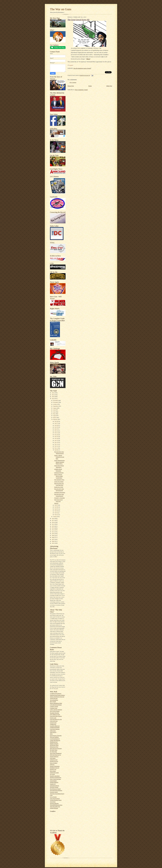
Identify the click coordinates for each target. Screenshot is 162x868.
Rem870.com (53, 769)
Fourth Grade (53, 718)
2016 (53, 522)
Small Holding (53, 781)
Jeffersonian (53, 731)
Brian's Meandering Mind (56, 703)
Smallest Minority (54, 782)
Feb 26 (56, 425)
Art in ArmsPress (54, 700)
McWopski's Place (54, 745)
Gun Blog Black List (55, 726)
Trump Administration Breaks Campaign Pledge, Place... (59, 462)
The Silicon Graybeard (55, 789)
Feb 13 (56, 444)
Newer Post (71, 86)
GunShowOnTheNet (55, 727)
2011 (53, 532)
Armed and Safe (54, 698)
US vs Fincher (53, 797)
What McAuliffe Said (55, 807)
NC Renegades (53, 752)
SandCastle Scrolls (54, 773)
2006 (53, 541)
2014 (53, 526)
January (55, 517)
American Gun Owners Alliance (57, 695)
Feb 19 (56, 437)
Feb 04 (56, 511)
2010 (53, 534)
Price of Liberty (54, 763)
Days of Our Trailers (55, 711)
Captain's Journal (54, 706)
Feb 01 (56, 515)
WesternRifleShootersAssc (56, 805)
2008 (53, 537)
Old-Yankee (53, 758)
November (56, 402)
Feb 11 (56, 448)
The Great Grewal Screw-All (78, 20)
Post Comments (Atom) (81, 90)
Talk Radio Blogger (55, 786)
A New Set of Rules (59, 482)
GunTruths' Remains (55, 729)
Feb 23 (56, 429)
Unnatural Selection (59, 473)
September (56, 406)
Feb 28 (56, 421)
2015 (53, 524)
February (55, 419)
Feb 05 (56, 509)
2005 (53, 543)
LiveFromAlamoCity (55, 739)
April (55, 416)
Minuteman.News (54, 747)
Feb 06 (56, 507)
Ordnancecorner (54, 760)
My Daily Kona (54, 750)
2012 (53, 530)
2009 (53, 536)
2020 (53, 397)
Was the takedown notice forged (82, 68)
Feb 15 (56, 440)
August (55, 408)
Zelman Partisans (54, 808)
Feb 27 (56, 423)
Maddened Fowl (54, 742)
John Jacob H (53, 732)
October (55, 404)
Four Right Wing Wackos (56, 716)
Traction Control (54, 792)
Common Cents (54, 708)
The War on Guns (61, 9)
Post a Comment (73, 82)
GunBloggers (53, 724)
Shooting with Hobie (55, 776)
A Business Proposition (60, 492)
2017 (53, 520)
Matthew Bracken (54, 744)
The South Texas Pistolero (56, 790)
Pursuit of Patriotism (55, 766)
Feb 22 (56, 431)
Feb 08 (56, 450)
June (54, 412)
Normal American (54, 756)
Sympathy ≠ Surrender (59, 498)
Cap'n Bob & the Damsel (56, 705)
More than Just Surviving (56, 748)
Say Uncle (52, 774)
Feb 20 (56, 435)
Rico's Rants (53, 771)
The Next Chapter (54, 787)
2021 (53, 395)
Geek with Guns (54, 721)
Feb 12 (56, 446)
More (88, 59)
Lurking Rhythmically (55, 740)
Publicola (52, 765)
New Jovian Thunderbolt (56, 753)
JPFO (51, 734)
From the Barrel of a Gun (56, 719)
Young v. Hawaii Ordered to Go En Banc (59, 457)
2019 (53, 399)
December (56, 400)
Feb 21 (56, 433)
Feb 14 (56, 442)
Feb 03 (56, 513)
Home (90, 86)
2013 (53, 528)
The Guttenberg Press (59, 480)
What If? (56, 503)
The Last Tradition (54, 737)
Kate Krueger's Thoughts (56, 736)
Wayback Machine (54, 803)
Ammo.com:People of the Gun (57, 697)
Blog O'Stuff (53, 702)
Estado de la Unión (59, 487)
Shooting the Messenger (56, 777)
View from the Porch (55, 799)
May (54, 414)
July (54, 410)
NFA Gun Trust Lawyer (55, 755)
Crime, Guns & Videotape (56, 710)
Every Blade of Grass (55, 714)
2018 (53, 518)
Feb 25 (56, 427)
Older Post (109, 86)
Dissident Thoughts (54, 713)
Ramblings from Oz (55, 768)
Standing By (53, 784)
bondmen (71, 65)
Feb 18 (56, 438)
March (55, 418)
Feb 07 (56, 505)
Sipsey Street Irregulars (55, 779)
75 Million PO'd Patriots (56, 693)
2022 (53, 393)
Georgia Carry (53, 723)
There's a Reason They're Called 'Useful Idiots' (58, 476)
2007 (53, 539)
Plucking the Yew (54, 761)
